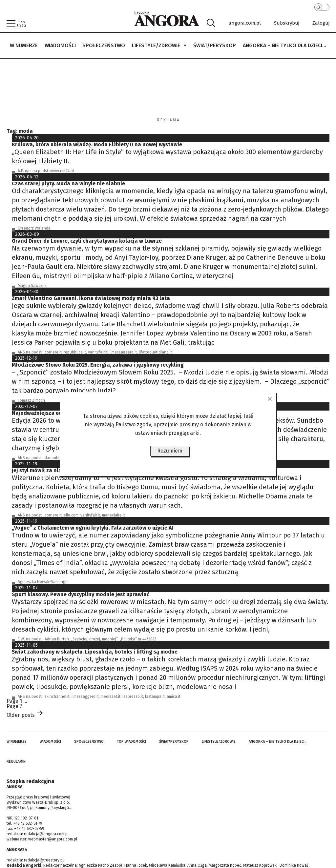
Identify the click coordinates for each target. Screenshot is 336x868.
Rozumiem (170, 451)
